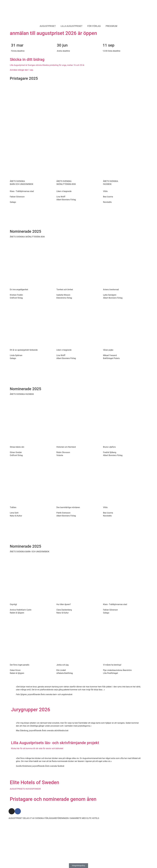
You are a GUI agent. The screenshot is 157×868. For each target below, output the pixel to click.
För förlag (94, 26)
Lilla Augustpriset (72, 26)
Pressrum (111, 26)
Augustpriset (48, 26)
